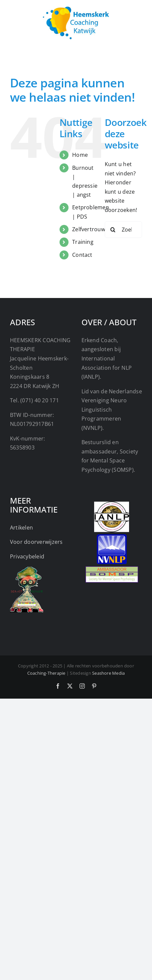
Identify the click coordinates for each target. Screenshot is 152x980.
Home (80, 155)
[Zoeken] (113, 230)
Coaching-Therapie (46, 673)
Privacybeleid (27, 556)
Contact (82, 255)
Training (83, 242)
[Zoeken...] (123, 230)
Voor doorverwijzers (36, 542)
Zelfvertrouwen (92, 229)
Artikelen (21, 528)
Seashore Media (108, 673)
